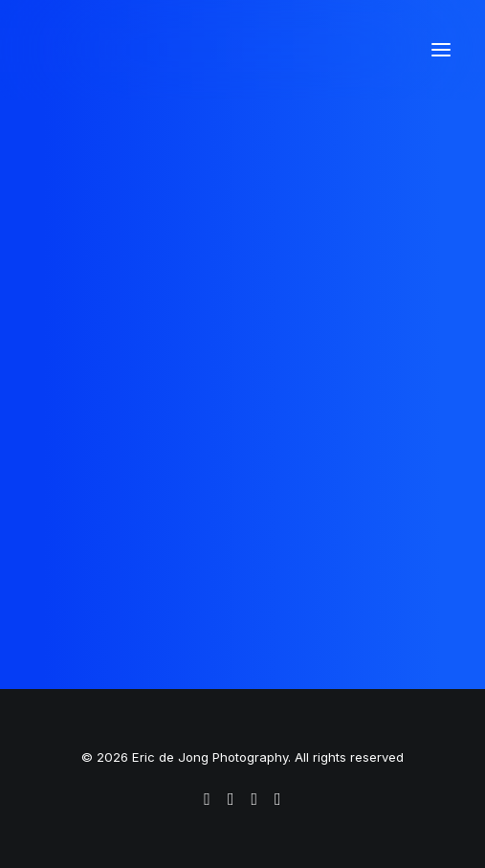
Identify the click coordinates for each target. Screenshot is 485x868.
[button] (441, 50)
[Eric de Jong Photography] (206, 50)
